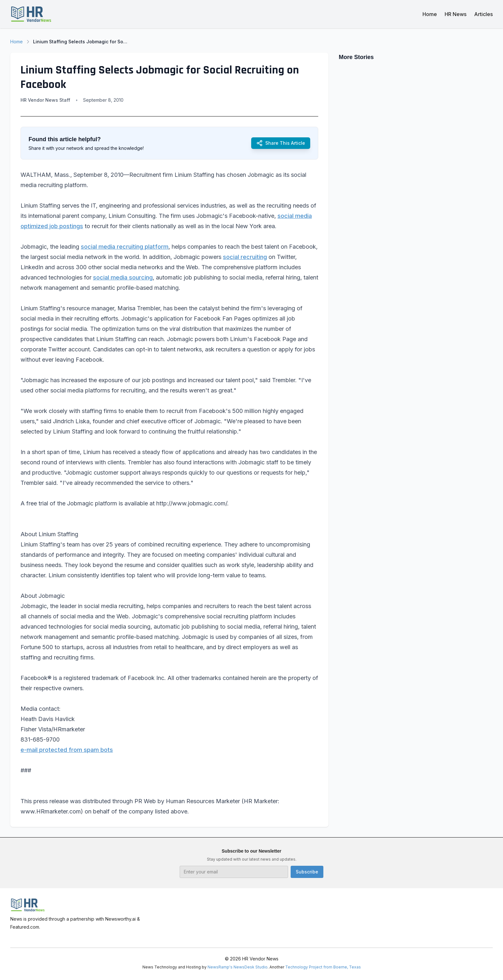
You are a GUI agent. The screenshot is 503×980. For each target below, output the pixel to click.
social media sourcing (123, 277)
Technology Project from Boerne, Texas (323, 967)
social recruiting (245, 257)
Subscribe (307, 872)
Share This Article (281, 143)
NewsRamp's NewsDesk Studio (238, 967)
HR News (456, 14)
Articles (483, 14)
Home (430, 14)
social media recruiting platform (125, 247)
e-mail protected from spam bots (67, 750)
